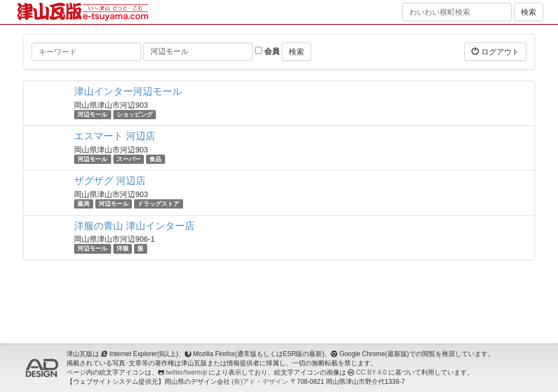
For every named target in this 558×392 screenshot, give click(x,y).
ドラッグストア (158, 204)
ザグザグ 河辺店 (110, 181)
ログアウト (495, 51)
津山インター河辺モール (128, 91)
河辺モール (92, 114)
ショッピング (135, 114)
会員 (267, 51)
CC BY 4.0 (372, 372)
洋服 (123, 249)
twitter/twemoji (186, 372)
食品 (155, 159)
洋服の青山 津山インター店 (134, 226)
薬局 (83, 204)
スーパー (129, 159)
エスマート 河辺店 (115, 136)
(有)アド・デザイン (260, 382)
